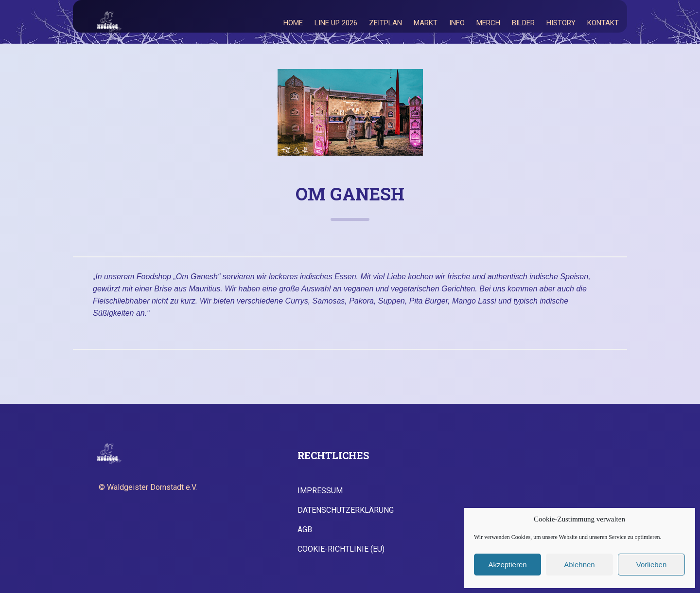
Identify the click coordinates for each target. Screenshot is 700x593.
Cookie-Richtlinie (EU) (341, 549)
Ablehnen (579, 565)
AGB (305, 530)
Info (457, 23)
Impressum (320, 491)
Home (293, 23)
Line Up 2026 (336, 23)
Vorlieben (652, 565)
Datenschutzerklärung (346, 510)
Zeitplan (385, 23)
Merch (488, 23)
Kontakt (603, 23)
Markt (426, 23)
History (561, 23)
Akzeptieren (507, 565)
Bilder (523, 23)
